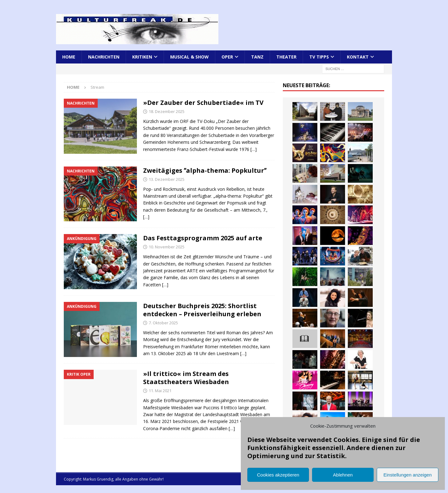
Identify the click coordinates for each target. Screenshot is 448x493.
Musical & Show (189, 57)
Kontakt (358, 57)
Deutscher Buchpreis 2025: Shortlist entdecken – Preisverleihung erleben (202, 310)
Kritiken (142, 57)
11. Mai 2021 (160, 391)
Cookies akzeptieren (278, 475)
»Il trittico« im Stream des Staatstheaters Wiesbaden (186, 378)
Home (69, 57)
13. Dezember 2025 (167, 179)
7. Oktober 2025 (163, 323)
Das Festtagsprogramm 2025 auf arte (203, 238)
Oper (227, 57)
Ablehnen (343, 475)
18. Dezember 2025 (167, 111)
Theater (286, 57)
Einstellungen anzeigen (407, 475)
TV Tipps (319, 57)
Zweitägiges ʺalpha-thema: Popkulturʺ (205, 170)
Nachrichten (104, 57)
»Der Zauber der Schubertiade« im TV (203, 103)
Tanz (257, 57)
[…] (254, 149)
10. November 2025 (167, 247)
